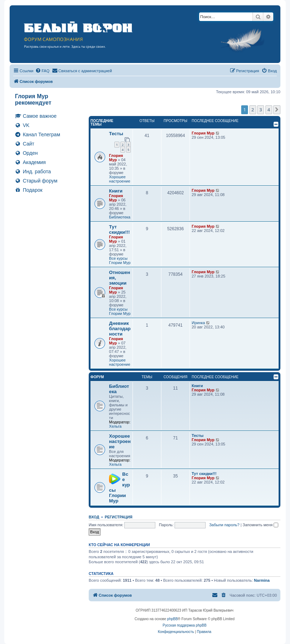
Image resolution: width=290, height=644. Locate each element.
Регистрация (119, 517)
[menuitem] (42, 71)
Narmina (262, 580)
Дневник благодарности (120, 329)
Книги (116, 191)
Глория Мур (116, 158)
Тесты (116, 134)
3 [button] (261, 110)
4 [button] (269, 110)
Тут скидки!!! (119, 229)
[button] (277, 110)
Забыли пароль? (224, 525)
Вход (94, 517)
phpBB (172, 619)
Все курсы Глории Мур (120, 260)
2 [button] (253, 110)
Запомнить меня (260, 525)
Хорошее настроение (120, 179)
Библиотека (120, 217)
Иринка (198, 323)
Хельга (115, 426)
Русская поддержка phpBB (185, 625)
